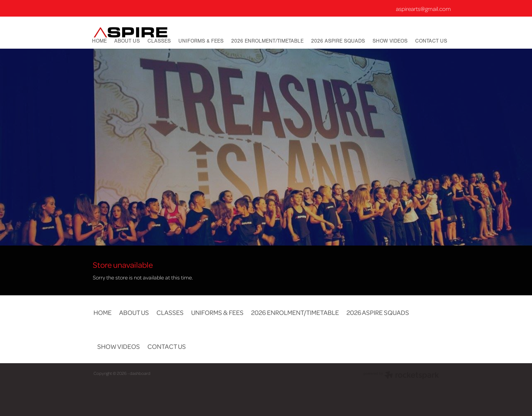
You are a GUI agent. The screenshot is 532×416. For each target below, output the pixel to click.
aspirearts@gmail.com (423, 9)
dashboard (140, 373)
